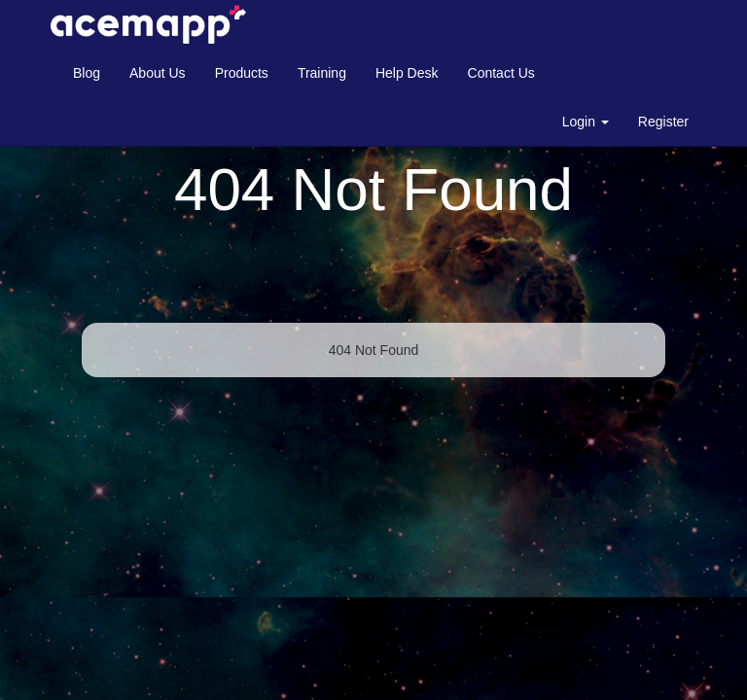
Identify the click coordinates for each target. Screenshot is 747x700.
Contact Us (501, 73)
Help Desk (407, 73)
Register (663, 122)
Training (322, 73)
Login (586, 122)
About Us (158, 73)
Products (242, 73)
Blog (87, 73)
